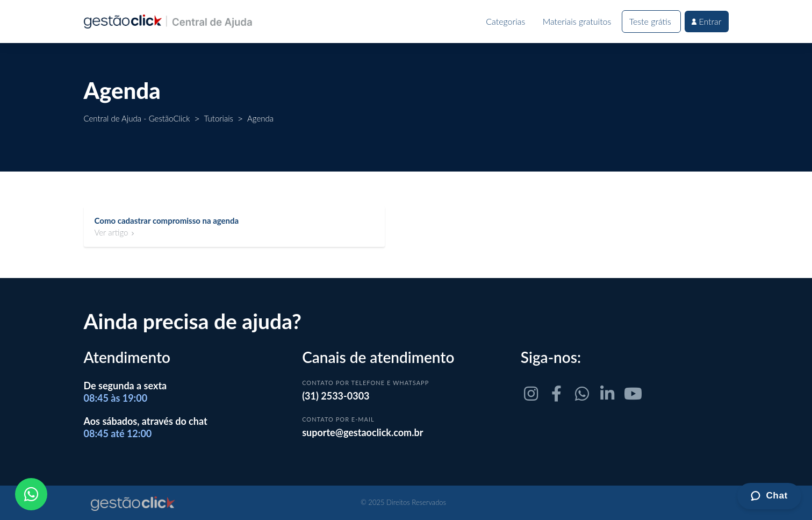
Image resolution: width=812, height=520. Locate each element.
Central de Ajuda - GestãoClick (137, 118)
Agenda (260, 118)
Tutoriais (219, 118)
